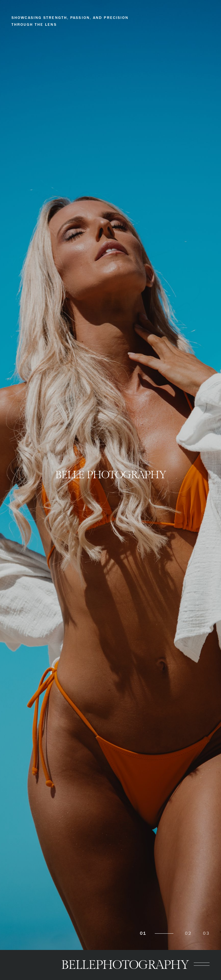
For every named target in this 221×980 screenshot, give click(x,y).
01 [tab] (143, 933)
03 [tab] (206, 933)
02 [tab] (188, 933)
